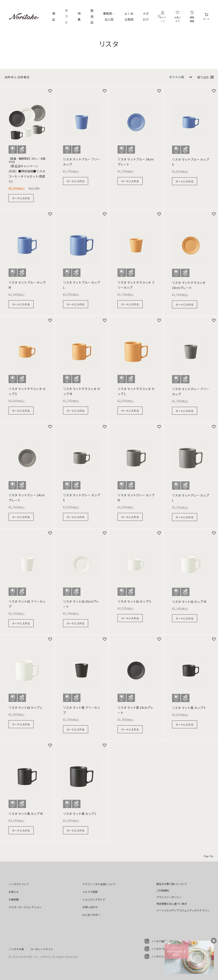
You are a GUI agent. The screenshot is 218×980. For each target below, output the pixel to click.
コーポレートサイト (42, 949)
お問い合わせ (90, 907)
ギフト (66, 16)
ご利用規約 (163, 890)
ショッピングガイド (94, 899)
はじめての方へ (91, 915)
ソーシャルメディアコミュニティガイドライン (183, 910)
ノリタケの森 (16, 949)
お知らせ (14, 892)
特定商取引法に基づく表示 (172, 904)
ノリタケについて (19, 884)
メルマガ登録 (90, 892)
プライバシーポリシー (169, 897)
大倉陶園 (14, 899)
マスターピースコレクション (25, 907)
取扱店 (92, 16)
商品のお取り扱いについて (172, 884)
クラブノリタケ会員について (99, 884)
